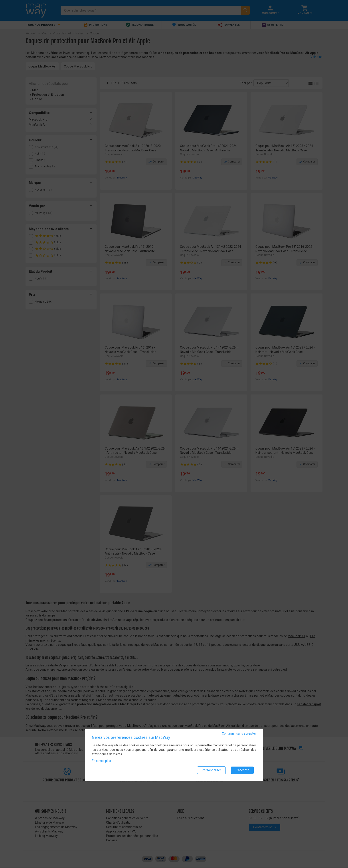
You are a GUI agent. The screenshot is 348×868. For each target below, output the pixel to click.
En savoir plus (101, 761)
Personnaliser (211, 771)
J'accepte (242, 771)
